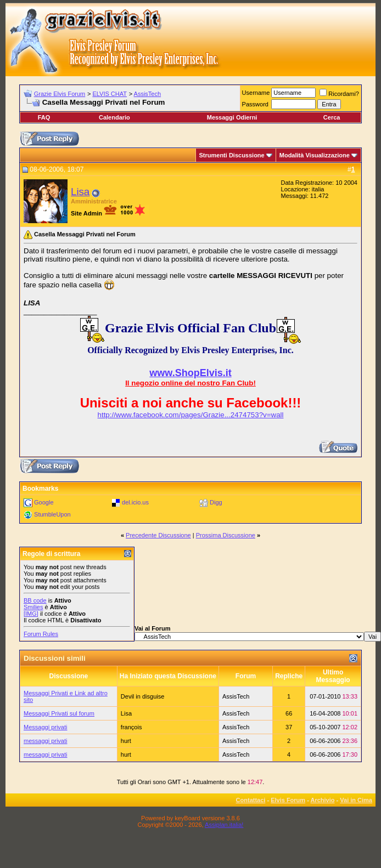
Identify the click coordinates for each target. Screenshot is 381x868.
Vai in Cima (356, 800)
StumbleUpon (52, 514)
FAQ (44, 117)
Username (256, 93)
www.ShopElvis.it (190, 373)
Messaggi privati (45, 727)
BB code (35, 600)
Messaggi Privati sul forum (59, 713)
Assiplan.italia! (224, 825)
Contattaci (251, 800)
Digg (216, 502)
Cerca (332, 117)
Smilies (33, 607)
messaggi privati (45, 741)
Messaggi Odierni (232, 117)
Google (44, 502)
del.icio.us (135, 502)
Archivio (323, 800)
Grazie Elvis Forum (60, 94)
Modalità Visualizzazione (315, 155)
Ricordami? (339, 94)
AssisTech (148, 94)
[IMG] (31, 614)
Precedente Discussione (158, 535)
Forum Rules (41, 634)
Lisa (80, 192)
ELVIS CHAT (110, 94)
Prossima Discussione (226, 535)
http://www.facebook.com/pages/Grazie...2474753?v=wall (191, 415)
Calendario (114, 117)
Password (255, 104)
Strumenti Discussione (232, 155)
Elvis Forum (288, 800)
